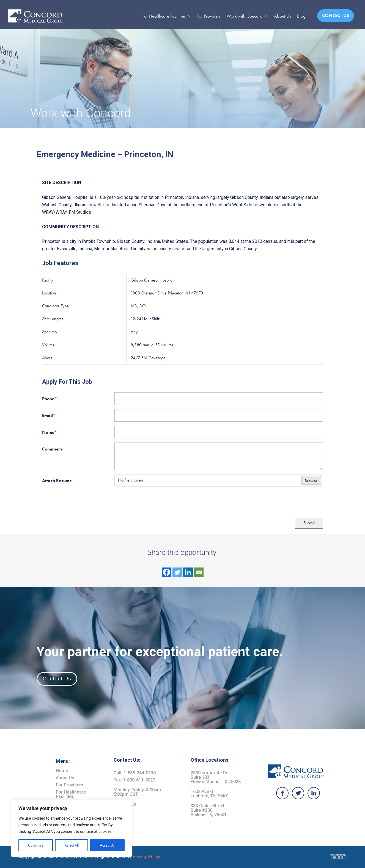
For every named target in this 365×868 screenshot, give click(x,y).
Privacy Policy (146, 857)
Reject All (72, 845)
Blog (301, 16)
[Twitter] (177, 572)
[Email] (199, 572)
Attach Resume (57, 481)
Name (50, 432)
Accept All (108, 845)
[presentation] (80, 502)
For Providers (209, 16)
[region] (72, 828)
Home (62, 771)
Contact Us (336, 15)
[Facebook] (167, 572)
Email (49, 415)
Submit (309, 523)
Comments (52, 449)
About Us (282, 16)
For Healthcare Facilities (164, 16)
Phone (50, 399)
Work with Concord (245, 16)
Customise (36, 845)
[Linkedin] (188, 572)
